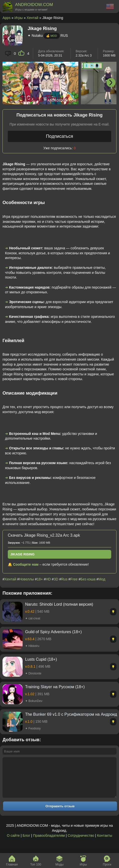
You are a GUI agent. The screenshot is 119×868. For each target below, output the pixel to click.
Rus (64, 579)
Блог (26, 843)
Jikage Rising (22, 554)
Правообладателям (49, 843)
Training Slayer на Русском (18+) (55, 687)
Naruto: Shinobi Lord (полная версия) (59, 604)
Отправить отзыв (60, 814)
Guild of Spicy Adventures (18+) (53, 632)
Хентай (33, 18)
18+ (40, 579)
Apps (7, 18)
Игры (19, 18)
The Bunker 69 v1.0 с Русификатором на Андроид (71, 714)
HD (48, 579)
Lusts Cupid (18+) (41, 659)
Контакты (104, 843)
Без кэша (88, 579)
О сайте (13, 843)
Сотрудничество (81, 843)
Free (74, 579)
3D (56, 579)
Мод (102, 579)
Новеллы (26, 579)
